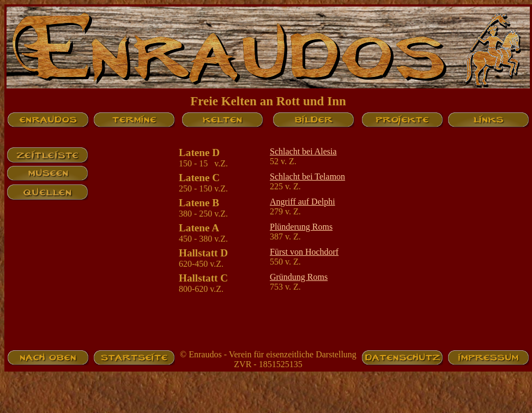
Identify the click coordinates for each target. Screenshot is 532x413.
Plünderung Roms (301, 227)
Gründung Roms (299, 277)
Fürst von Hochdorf (304, 252)
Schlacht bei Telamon (307, 176)
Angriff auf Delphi (303, 202)
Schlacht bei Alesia (303, 151)
